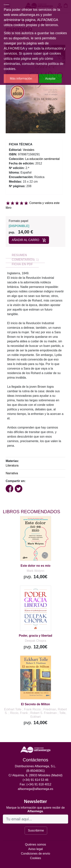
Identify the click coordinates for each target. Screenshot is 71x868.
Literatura (12, 465)
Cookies (36, 858)
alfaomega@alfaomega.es (35, 789)
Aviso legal (35, 849)
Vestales (29, 150)
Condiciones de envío (36, 854)
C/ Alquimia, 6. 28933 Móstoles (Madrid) (35, 775)
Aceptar (50, 79)
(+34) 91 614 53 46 (36, 780)
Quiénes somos (35, 844)
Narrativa (12, 473)
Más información (21, 79)
